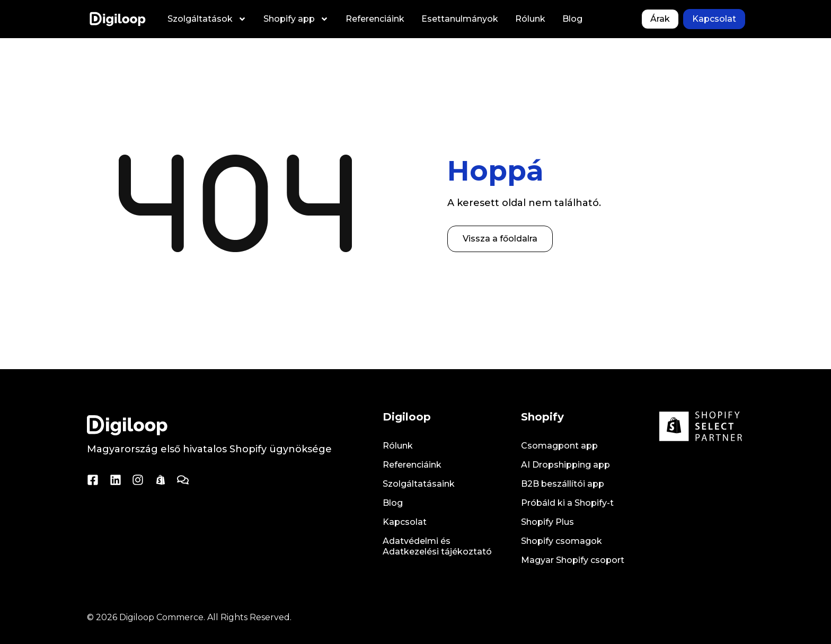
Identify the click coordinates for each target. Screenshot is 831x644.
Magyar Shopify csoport (573, 560)
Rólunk (530, 19)
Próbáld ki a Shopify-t (567, 503)
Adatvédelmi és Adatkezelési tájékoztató (437, 546)
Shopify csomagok (562, 541)
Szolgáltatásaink (419, 484)
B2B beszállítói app (563, 484)
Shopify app (296, 19)
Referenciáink (375, 19)
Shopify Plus (547, 522)
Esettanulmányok (460, 19)
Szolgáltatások (207, 19)
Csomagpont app (559, 446)
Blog (572, 19)
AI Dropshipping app (565, 465)
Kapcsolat (405, 522)
